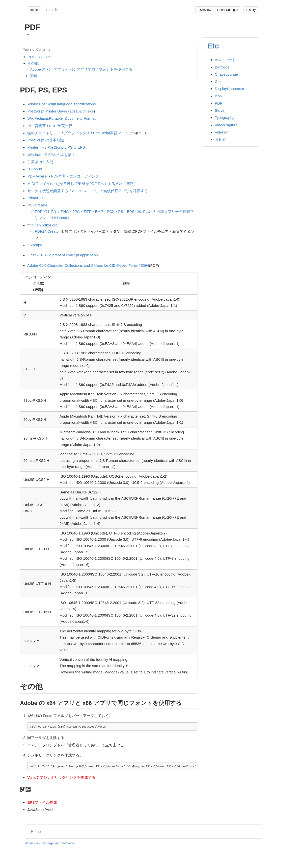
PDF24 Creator (47, 231)
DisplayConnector (229, 89)
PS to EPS (76, 147)
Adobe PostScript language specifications (61, 104)
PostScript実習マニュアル (115, 133)
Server (220, 110)
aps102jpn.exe (82, 111)
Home (34, 10)
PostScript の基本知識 (46, 140)
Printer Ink (36, 147)
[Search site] (118, 10)
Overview (205, 10)
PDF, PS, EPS (39, 57)
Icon (218, 96)
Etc (27, 35)
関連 (34, 76)
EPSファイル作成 (42, 802)
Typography (224, 118)
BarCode (222, 67)
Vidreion (222, 132)
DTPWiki (34, 169)
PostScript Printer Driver (47, 111)
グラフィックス (77, 133)
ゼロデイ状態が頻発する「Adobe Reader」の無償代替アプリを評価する (88, 191)
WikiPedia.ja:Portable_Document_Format (61, 118)
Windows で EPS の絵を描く (51, 155)
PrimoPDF (36, 198)
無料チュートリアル (44, 133)
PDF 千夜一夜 (61, 126)
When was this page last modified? (50, 843)
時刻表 (220, 139)
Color (219, 81)
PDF (218, 103)
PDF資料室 (37, 126)
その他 (33, 63)
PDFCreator (37, 205)
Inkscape (35, 245)
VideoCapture (226, 125)
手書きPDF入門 (40, 162)
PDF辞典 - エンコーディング (75, 176)
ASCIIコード (225, 60)
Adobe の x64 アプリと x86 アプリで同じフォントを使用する (81, 69)
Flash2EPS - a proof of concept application (62, 255)
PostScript (56, 147)
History (251, 10)
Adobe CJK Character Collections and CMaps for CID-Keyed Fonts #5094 (88, 265)
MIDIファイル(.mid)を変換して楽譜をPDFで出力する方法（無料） (82, 184)
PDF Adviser (38, 176)
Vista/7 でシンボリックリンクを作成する (61, 777)
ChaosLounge (226, 74)
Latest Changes (227, 10)
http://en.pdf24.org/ (43, 225)
